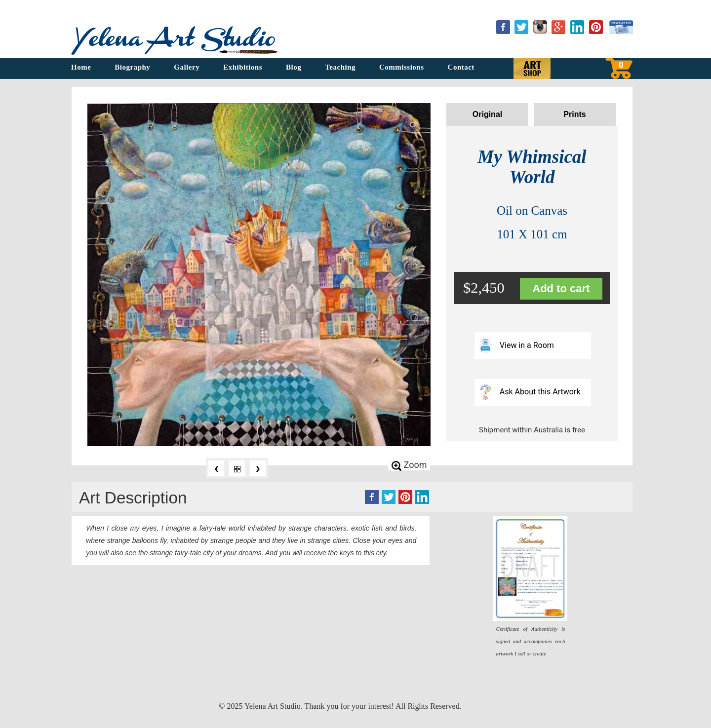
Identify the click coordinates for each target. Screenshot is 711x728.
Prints (574, 114)
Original (487, 114)
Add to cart (561, 288)
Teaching (340, 67)
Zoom (409, 465)
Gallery (187, 67)
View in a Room (517, 345)
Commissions (402, 67)
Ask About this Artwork (530, 392)
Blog (294, 67)
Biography (132, 67)
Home (81, 67)
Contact (461, 67)
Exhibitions (243, 67)
